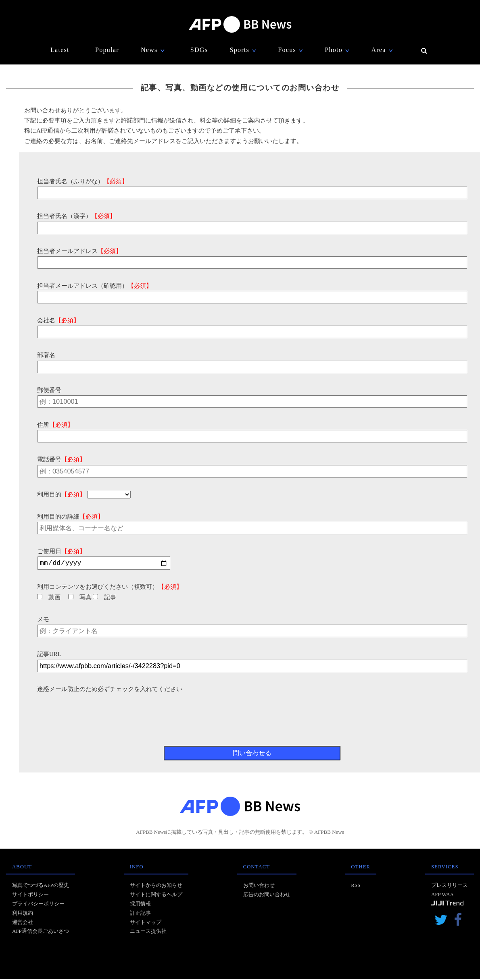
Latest (60, 50)
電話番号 (61, 459)
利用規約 (23, 914)
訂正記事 (140, 914)
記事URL (49, 655)
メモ (43, 621)
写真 (80, 598)
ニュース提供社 (148, 932)
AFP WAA (442, 896)
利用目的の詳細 (70, 517)
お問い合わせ (259, 886)
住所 (55, 425)
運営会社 (23, 923)
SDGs (199, 50)
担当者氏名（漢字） (76, 216)
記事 (104, 598)
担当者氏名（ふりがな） (82, 181)
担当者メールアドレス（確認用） (95, 286)
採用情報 (140, 905)
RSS (356, 886)
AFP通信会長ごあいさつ (41, 932)
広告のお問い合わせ (267, 896)
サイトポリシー (30, 896)
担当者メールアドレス (79, 251)
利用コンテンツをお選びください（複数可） (110, 588)
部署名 (46, 355)
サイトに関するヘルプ (156, 896)
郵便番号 (49, 390)
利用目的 (61, 494)
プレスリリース (450, 886)
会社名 (58, 320)
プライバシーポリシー (38, 905)
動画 (49, 598)
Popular (107, 50)
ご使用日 (61, 551)
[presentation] (98, 711)
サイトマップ (146, 923)
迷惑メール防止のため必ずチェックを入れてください (110, 690)
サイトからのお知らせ (156, 886)
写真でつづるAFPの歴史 (41, 886)
